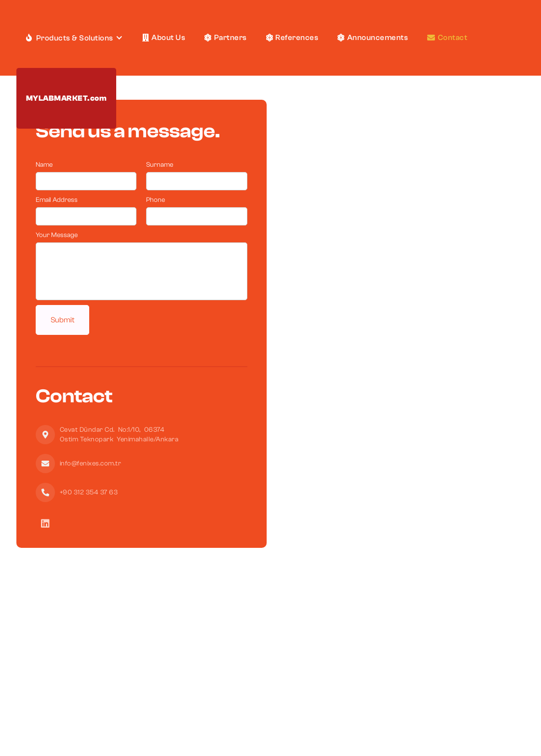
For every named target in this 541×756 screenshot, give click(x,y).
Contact (447, 38)
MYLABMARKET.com (67, 98)
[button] (74, 38)
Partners (226, 38)
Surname (160, 165)
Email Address (57, 200)
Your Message (57, 235)
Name (44, 165)
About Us (164, 38)
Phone (156, 200)
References (292, 38)
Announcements (373, 38)
